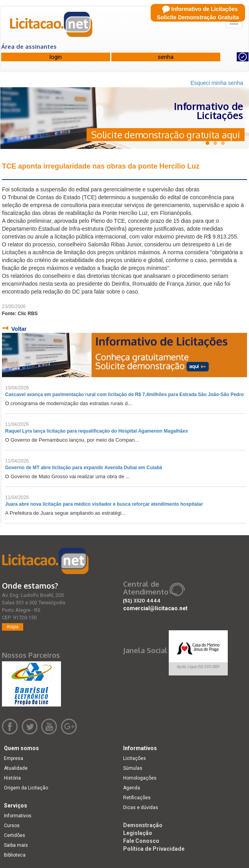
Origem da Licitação (26, 788)
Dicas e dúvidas (141, 807)
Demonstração (143, 825)
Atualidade (16, 768)
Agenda (132, 788)
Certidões (15, 835)
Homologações (140, 778)
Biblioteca (15, 855)
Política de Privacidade (154, 849)
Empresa (14, 758)
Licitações (135, 758)
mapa (13, 627)
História (12, 778)
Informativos (18, 816)
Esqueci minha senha (217, 83)
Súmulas (133, 768)
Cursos (12, 826)
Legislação (138, 833)
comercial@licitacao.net (155, 608)
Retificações (137, 798)
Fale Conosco (141, 841)
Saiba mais (16, 845)
